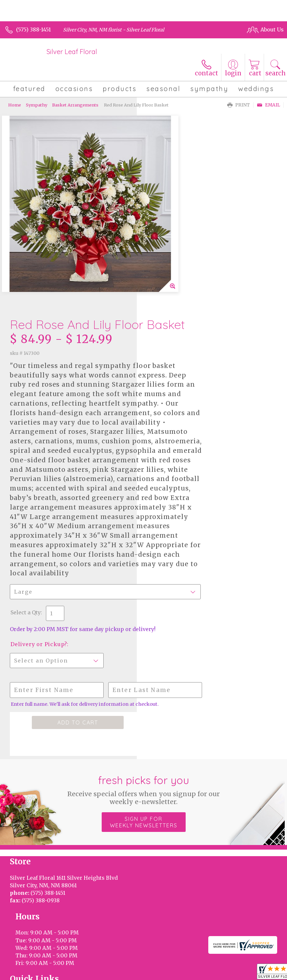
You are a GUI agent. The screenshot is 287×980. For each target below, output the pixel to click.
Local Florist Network (115, 957)
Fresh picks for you (143, 706)
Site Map (157, 957)
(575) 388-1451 (33, 29)
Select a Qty (162, 517)
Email (268, 105)
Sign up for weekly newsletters (144, 739)
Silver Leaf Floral (72, 52)
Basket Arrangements (75, 105)
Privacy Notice (65, 957)
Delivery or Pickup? (175, 555)
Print (239, 105)
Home (15, 105)
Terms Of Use (25, 957)
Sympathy (37, 105)
